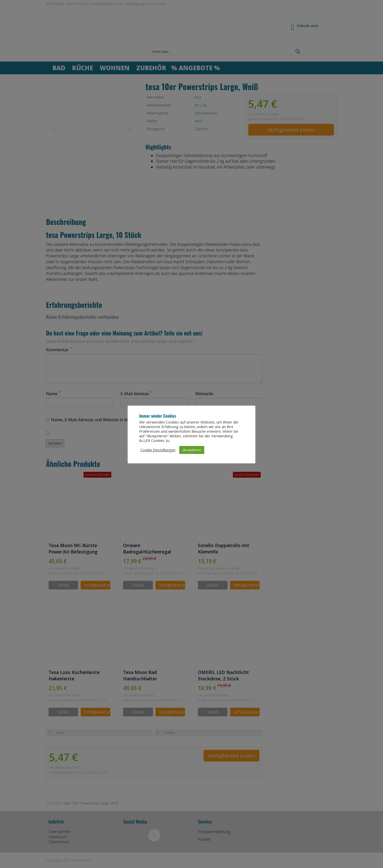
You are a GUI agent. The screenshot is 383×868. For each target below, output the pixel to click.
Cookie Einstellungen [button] (158, 452)
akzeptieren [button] (192, 452)
